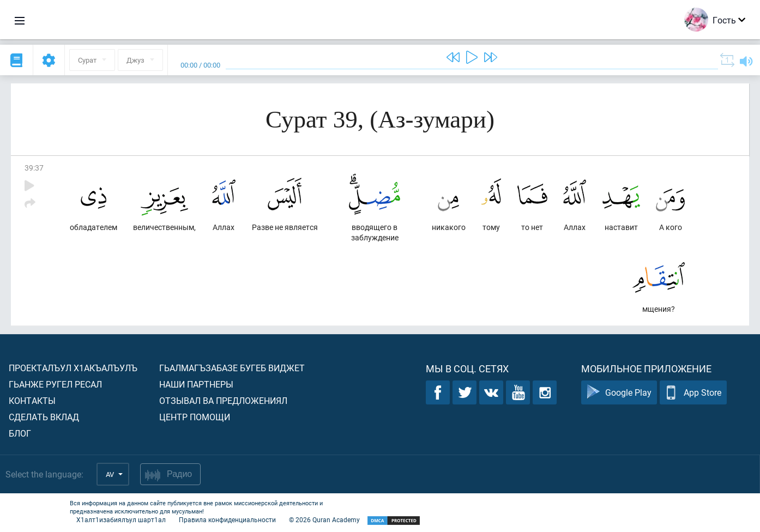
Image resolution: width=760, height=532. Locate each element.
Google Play (619, 393)
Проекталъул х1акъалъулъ (73, 368)
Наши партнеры (196, 384)
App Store (693, 393)
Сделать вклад (44, 417)
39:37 (34, 168)
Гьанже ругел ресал (55, 384)
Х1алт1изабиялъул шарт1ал (121, 519)
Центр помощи (195, 417)
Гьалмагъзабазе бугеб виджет (232, 368)
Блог (20, 433)
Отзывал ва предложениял (223, 400)
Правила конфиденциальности (227, 519)
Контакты (32, 400)
